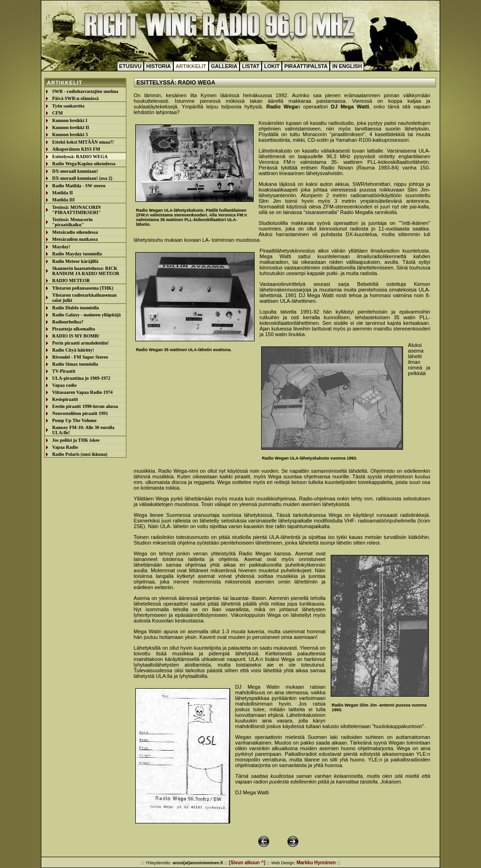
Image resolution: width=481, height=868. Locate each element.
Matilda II (62, 193)
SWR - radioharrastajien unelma (85, 91)
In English (347, 66)
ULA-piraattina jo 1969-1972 (81, 378)
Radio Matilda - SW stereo (79, 186)
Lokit (272, 66)
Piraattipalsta (306, 66)
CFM (58, 113)
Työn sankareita (68, 106)
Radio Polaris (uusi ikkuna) (80, 454)
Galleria (224, 66)
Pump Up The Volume (74, 420)
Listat (251, 66)
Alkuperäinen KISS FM (76, 149)
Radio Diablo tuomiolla (75, 308)
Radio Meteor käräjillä (75, 261)
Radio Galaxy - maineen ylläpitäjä (86, 315)
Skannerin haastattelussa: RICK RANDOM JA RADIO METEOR (86, 271)
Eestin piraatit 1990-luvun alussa (85, 406)
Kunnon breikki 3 (70, 134)
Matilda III (63, 200)
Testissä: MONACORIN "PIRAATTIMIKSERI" (77, 210)
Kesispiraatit (65, 399)
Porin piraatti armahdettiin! (81, 343)
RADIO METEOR (71, 280)
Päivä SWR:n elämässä (75, 98)
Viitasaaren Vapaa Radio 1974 (82, 392)
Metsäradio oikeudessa (75, 232)
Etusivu (131, 66)
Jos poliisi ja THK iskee (76, 440)
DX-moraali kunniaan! (75, 171)
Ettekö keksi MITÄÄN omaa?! (83, 142)
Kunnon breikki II (71, 127)
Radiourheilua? (68, 322)
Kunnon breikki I (70, 120)
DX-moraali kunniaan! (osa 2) (82, 178)
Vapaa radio (64, 385)
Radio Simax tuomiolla (75, 364)
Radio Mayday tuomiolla (77, 254)
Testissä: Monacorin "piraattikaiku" (72, 222)
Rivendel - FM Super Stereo (80, 357)
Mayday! (61, 247)
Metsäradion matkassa (75, 239)
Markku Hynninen (316, 863)
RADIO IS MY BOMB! (76, 336)
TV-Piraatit (64, 371)
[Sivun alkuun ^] (247, 863)
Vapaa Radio (65, 447)
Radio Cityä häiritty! (73, 350)
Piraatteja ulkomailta (74, 329)
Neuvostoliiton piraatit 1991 (80, 413)
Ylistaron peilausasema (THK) (83, 288)
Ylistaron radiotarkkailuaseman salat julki (84, 298)
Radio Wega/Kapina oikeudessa (84, 164)
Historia (158, 66)
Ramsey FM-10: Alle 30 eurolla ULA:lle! (83, 430)
